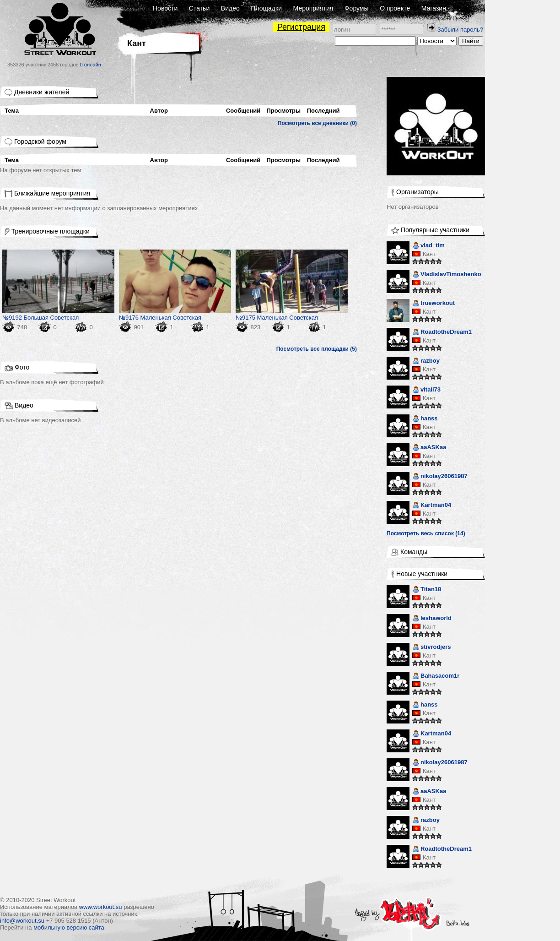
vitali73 (426, 390)
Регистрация (301, 27)
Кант (429, 254)
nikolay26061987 (440, 477)
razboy (426, 362)
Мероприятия (313, 8)
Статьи (199, 8)
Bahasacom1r (436, 677)
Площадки (266, 8)
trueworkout (433, 304)
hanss (425, 419)
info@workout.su (22, 921)
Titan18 (427, 590)
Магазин (434, 8)
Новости (165, 8)
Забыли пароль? (460, 30)
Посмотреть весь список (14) (426, 533)
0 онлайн (91, 65)
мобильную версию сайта (69, 927)
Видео (230, 8)
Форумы (357, 8)
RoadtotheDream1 (442, 333)
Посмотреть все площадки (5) (317, 349)
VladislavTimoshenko (447, 275)
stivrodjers (431, 648)
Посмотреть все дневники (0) (317, 123)
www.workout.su (101, 907)
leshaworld (432, 619)
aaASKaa (429, 448)
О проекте (395, 8)
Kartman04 (432, 506)
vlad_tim (428, 246)
